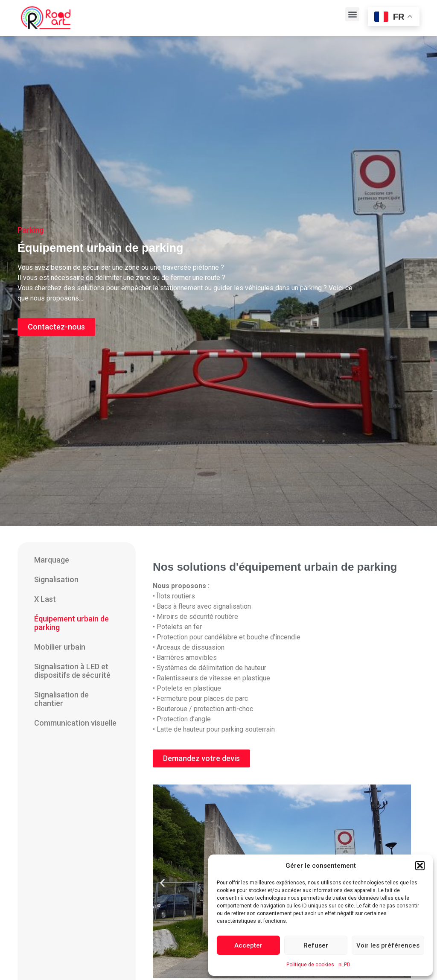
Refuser (316, 945)
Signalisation (56, 579)
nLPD (344, 965)
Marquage (52, 560)
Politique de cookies (310, 965)
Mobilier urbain (60, 647)
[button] (420, 866)
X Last (45, 599)
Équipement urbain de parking (71, 623)
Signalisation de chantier (61, 699)
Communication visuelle (75, 723)
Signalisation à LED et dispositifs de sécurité (72, 671)
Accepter (248, 945)
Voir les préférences (388, 945)
